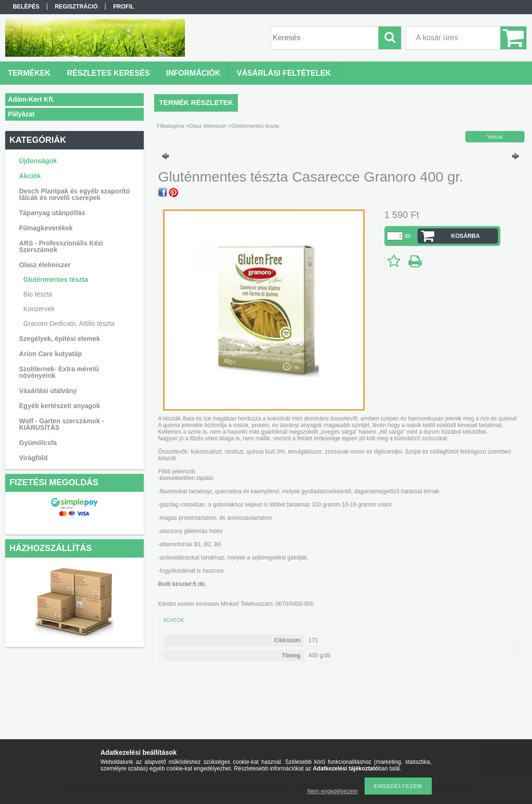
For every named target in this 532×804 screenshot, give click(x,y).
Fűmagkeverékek (46, 228)
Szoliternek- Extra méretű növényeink (59, 372)
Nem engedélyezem (333, 791)
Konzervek (39, 309)
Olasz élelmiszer (45, 265)
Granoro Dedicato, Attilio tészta (69, 323)
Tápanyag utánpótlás (52, 213)
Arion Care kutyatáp (50, 354)
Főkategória (170, 126)
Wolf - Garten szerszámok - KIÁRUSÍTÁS (61, 424)
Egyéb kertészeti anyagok (59, 406)
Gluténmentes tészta (56, 280)
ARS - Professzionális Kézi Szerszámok (61, 246)
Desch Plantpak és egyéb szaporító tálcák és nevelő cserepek (74, 194)
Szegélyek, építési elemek (59, 339)
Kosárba (466, 236)
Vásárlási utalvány (48, 391)
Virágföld (33, 458)
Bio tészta (38, 294)
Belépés (26, 7)
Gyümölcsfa (38, 443)
